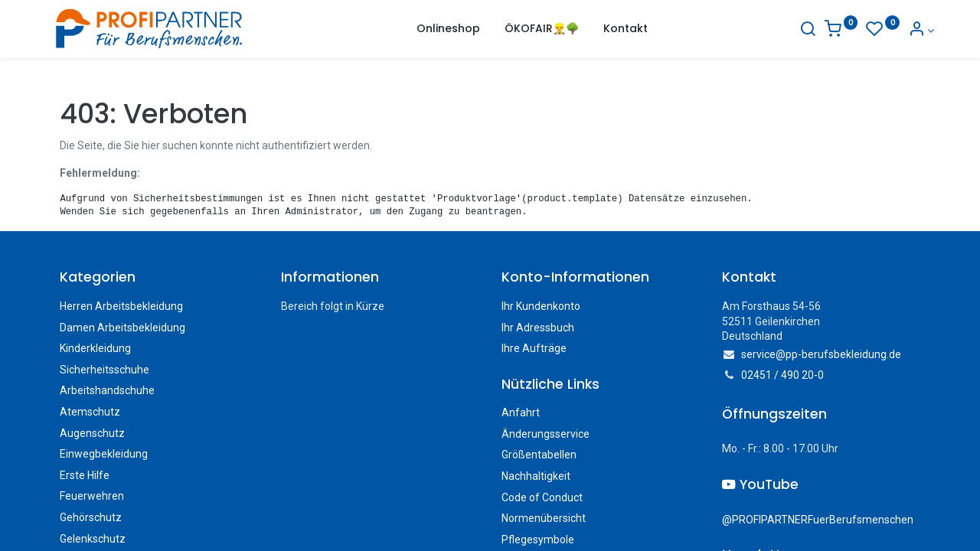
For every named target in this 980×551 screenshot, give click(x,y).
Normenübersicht (544, 518)
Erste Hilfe (85, 475)
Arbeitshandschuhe (107, 390)
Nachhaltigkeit (536, 476)
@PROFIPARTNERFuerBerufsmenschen (818, 520)
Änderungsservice (546, 434)
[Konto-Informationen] (907, 31)
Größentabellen (539, 455)
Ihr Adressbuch (538, 328)
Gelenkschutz (93, 539)
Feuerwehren (92, 496)
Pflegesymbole (538, 540)
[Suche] (793, 31)
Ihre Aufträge (534, 348)
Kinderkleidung (95, 348)
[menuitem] (448, 29)
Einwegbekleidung (104, 454)
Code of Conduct (542, 497)
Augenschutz (92, 433)
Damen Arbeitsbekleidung (122, 328)
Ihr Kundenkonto (541, 306)
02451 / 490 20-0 (782, 375)
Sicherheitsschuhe (105, 370)
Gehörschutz (91, 517)
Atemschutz (90, 412)
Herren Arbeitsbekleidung (121, 306)
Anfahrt (521, 412)
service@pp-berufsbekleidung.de (821, 354)
